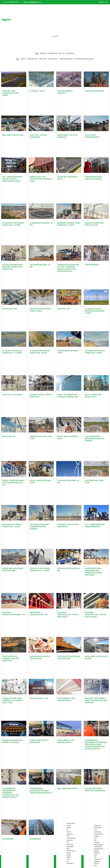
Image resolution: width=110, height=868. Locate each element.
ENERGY (23, 59)
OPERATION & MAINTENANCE (84, 59)
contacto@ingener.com (33, 2)
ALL (37, 54)
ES (106, 2)
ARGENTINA (53, 54)
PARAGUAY (70, 54)
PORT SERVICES (33, 59)
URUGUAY (44, 54)
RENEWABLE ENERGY (66, 59)
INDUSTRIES (43, 59)
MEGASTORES (53, 59)
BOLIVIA (62, 54)
